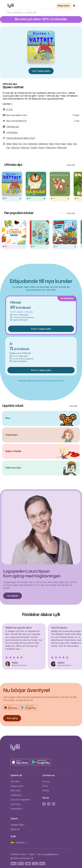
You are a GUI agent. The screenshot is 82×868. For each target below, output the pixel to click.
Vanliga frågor (18, 825)
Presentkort (17, 809)
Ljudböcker (16, 795)
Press (45, 786)
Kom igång (12, 718)
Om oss (46, 781)
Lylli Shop (15, 804)
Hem (9, 12)
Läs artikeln (13, 596)
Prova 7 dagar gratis (41, 329)
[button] (74, 6)
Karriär (46, 790)
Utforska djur (31, 12)
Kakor (32, 854)
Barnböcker (18, 12)
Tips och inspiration (20, 800)
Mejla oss (15, 829)
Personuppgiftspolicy (48, 854)
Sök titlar (15, 781)
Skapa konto (64, 6)
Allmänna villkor (19, 854)
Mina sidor (16, 790)
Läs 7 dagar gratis (41, 71)
